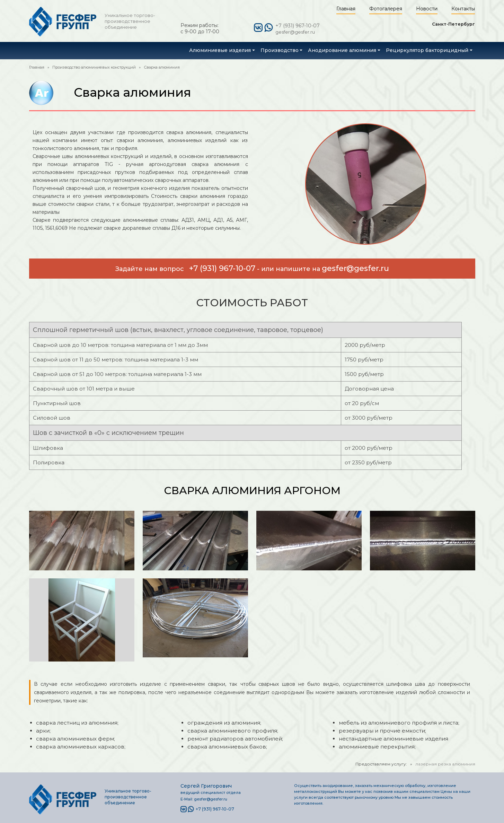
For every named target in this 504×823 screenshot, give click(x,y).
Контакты (463, 9)
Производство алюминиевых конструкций (94, 67)
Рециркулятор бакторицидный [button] (427, 50)
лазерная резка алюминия (445, 764)
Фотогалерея (386, 9)
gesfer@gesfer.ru (295, 32)
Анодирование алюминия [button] (342, 50)
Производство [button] (280, 50)
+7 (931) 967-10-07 (298, 26)
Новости (427, 9)
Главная (346, 9)
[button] (222, 50)
